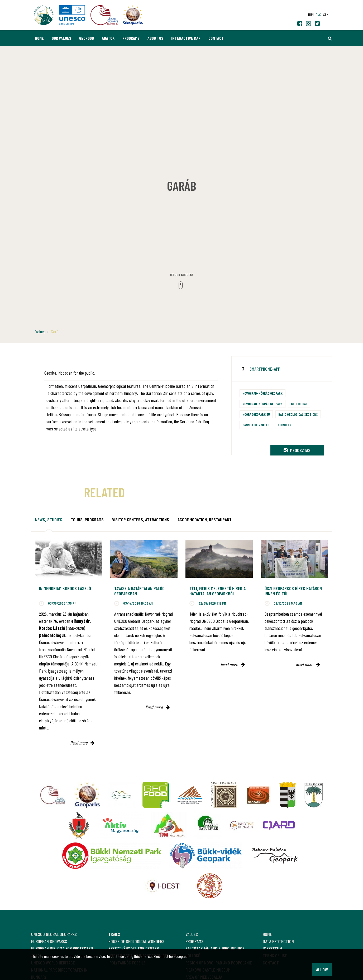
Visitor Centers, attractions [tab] (141, 520)
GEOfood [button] (87, 38)
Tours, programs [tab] (87, 520)
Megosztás (297, 450)
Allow (322, 969)
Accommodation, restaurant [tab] (205, 520)
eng (318, 15)
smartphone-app (265, 369)
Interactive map (186, 38)
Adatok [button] (108, 38)
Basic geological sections (298, 414)
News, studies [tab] (49, 520)
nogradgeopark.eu (256, 414)
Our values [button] (61, 38)
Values (40, 331)
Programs (131, 38)
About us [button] (155, 38)
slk (326, 15)
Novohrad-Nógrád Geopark (262, 393)
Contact (216, 38)
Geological (299, 404)
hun (311, 15)
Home (39, 38)
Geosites (285, 425)
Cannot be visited (256, 425)
